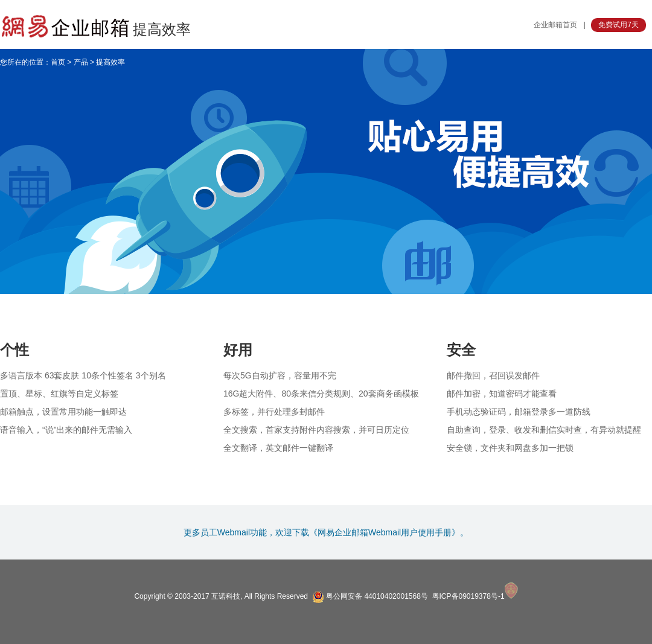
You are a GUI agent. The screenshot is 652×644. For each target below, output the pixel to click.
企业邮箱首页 (555, 25)
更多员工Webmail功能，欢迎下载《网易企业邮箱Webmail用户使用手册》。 (326, 532)
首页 (58, 62)
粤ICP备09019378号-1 (468, 596)
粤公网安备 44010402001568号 (370, 596)
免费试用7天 (618, 25)
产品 (81, 62)
